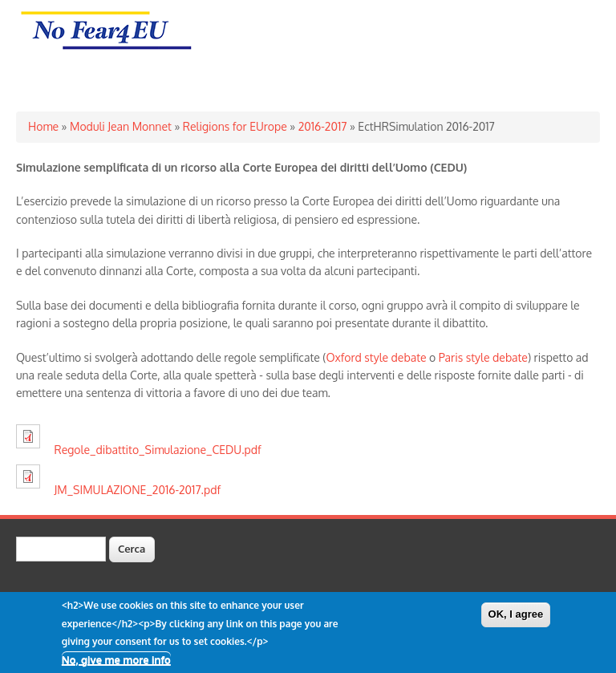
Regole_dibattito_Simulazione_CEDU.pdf (158, 450)
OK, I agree (516, 620)
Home (43, 126)
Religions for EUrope (235, 126)
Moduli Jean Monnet (121, 126)
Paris (451, 357)
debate (409, 357)
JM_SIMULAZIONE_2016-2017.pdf (138, 490)
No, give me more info (116, 664)
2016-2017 (323, 126)
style (478, 357)
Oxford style (358, 357)
